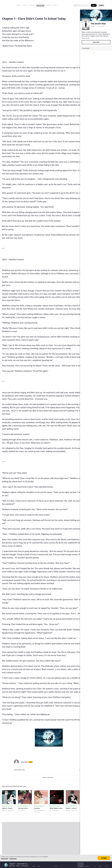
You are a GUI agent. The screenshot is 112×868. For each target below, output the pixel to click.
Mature (49, 5)
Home (18, 5)
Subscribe (96, 42)
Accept (104, 858)
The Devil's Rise (98, 24)
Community (40, 5)
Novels (32, 5)
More (56, 5)
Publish (101, 5)
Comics (25, 5)
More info (5, 859)
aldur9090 (24, 762)
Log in (94, 5)
